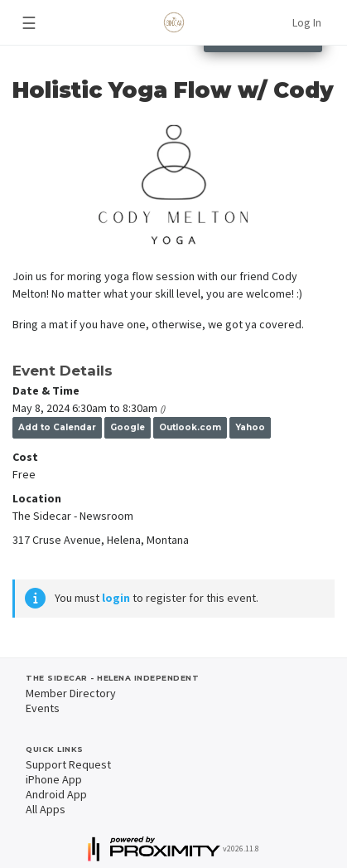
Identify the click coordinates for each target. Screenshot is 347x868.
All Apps (46, 809)
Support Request (68, 764)
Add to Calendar (57, 427)
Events (43, 708)
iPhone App (54, 779)
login (116, 598)
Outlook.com (190, 427)
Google (128, 427)
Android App (56, 794)
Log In (307, 22)
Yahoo (250, 427)
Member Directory (71, 693)
